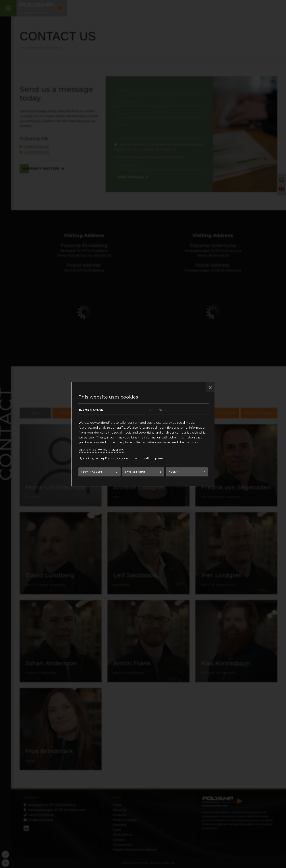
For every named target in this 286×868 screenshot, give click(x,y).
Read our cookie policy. (102, 450)
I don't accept (92, 472)
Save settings (135, 472)
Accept (174, 472)
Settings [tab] (157, 410)
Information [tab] (91, 410)
